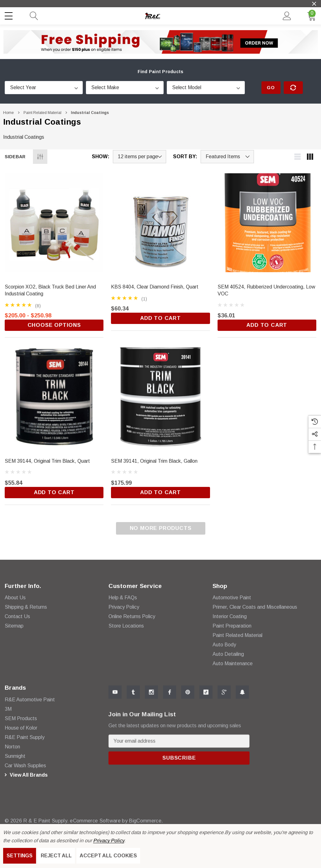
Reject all (56, 856)
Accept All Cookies (108, 856)
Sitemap (14, 629)
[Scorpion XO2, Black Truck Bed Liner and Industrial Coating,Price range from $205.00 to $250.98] (54, 223)
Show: (101, 157)
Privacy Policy (109, 841)
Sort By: (185, 157)
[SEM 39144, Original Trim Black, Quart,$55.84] (54, 397)
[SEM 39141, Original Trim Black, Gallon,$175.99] (160, 397)
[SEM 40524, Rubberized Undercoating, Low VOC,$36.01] (267, 223)
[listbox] (227, 157)
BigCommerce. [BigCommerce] (142, 821)
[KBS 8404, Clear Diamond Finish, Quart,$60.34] (160, 223)
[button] (161, 42)
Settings (20, 856)
